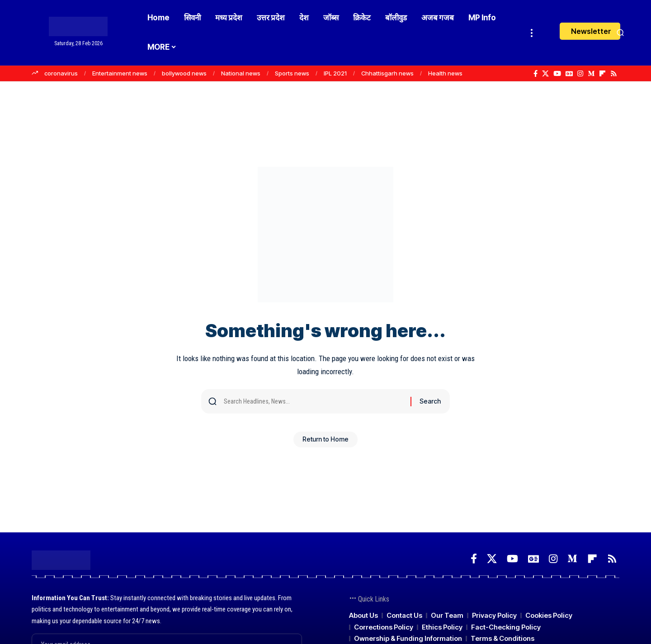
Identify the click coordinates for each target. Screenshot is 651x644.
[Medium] (591, 74)
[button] (532, 33)
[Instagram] (580, 74)
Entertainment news (120, 73)
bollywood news (184, 73)
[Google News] (569, 74)
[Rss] (614, 74)
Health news (445, 73)
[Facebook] (535, 74)
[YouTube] (557, 74)
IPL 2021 (335, 73)
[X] (545, 74)
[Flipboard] (602, 74)
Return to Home (325, 443)
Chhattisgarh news (387, 73)
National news (241, 73)
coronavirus (61, 73)
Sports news (292, 73)
